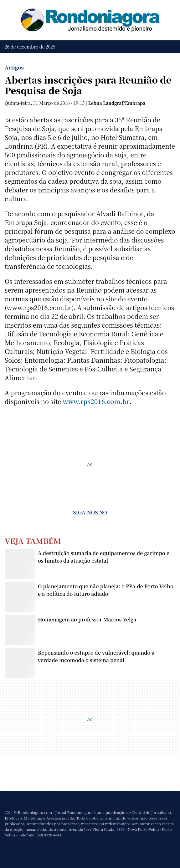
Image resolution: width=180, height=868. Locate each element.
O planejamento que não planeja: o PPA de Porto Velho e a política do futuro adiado (106, 590)
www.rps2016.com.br (96, 401)
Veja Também (33, 541)
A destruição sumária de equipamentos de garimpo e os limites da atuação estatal (104, 557)
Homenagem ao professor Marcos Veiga (87, 619)
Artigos (14, 67)
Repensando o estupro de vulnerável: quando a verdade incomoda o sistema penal (96, 656)
